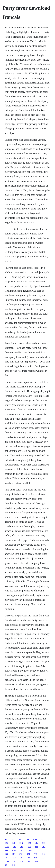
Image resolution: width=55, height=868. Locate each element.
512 (44, 861)
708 (22, 847)
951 (43, 839)
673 (21, 854)
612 (36, 843)
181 (35, 858)
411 (37, 861)
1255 (7, 861)
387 (22, 858)
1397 (14, 850)
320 (15, 861)
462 (44, 847)
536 (36, 854)
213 (14, 854)
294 (14, 858)
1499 (35, 839)
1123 (7, 847)
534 (13, 839)
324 (28, 854)
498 (29, 843)
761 (14, 843)
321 (6, 865)
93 (29, 858)
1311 (7, 858)
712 (45, 850)
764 (20, 839)
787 (14, 865)
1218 (43, 854)
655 (38, 850)
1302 (30, 850)
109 (27, 839)
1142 (21, 843)
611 (44, 843)
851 (36, 847)
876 (29, 847)
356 (6, 850)
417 (14, 847)
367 (22, 850)
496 (6, 843)
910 (22, 861)
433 (6, 854)
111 (43, 858)
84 (6, 839)
